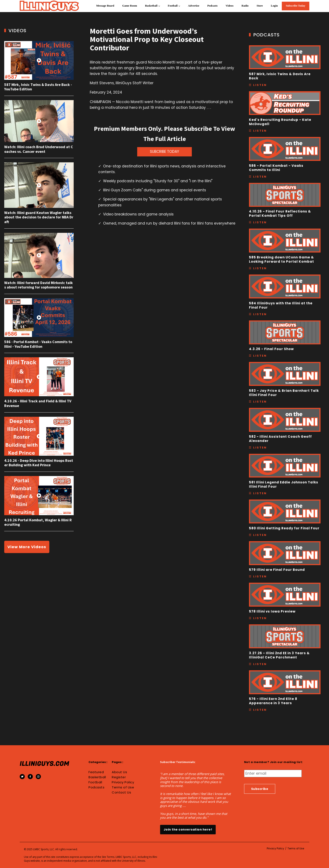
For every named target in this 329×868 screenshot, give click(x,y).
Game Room (130, 6)
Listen (260, 85)
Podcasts (212, 6)
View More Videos (27, 547)
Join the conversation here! (188, 829)
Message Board (105, 6)
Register (119, 777)
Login (274, 6)
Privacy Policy (123, 782)
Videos (230, 6)
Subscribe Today (296, 6)
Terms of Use (123, 787)
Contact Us (121, 792)
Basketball (151, 6)
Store (260, 6)
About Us (119, 772)
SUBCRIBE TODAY (164, 152)
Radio (245, 6)
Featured (96, 772)
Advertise (194, 6)
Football (173, 6)
